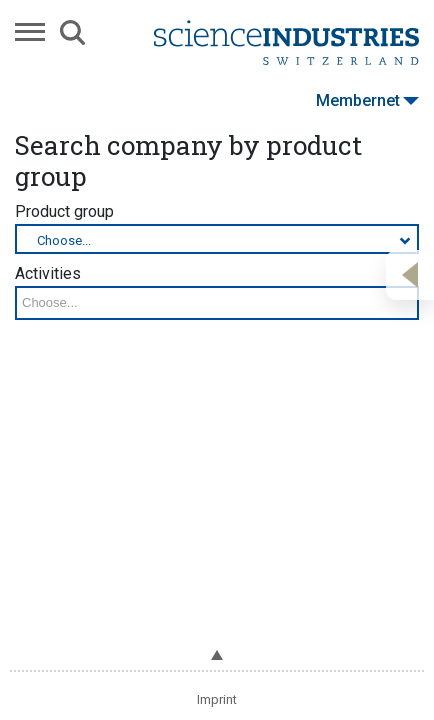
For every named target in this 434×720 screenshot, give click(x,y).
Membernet (367, 100)
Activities (217, 292)
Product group (217, 228)
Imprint (217, 699)
